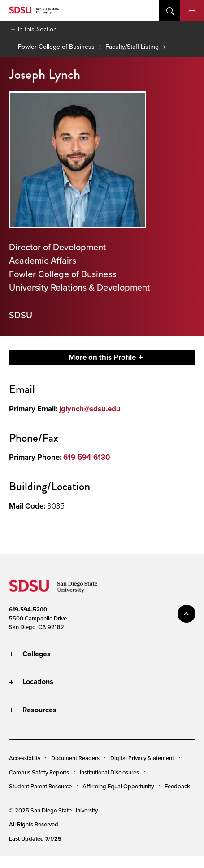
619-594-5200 (28, 609)
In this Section (37, 29)
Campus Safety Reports (39, 772)
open (169, 10)
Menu (192, 11)
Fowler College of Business (56, 47)
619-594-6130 (87, 457)
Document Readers (75, 758)
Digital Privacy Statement (142, 758)
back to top (187, 614)
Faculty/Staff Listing (132, 47)
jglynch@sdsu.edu (90, 409)
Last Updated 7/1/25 (35, 839)
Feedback (177, 786)
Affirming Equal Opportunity (118, 786)
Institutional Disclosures (109, 772)
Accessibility (25, 758)
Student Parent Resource (40, 786)
